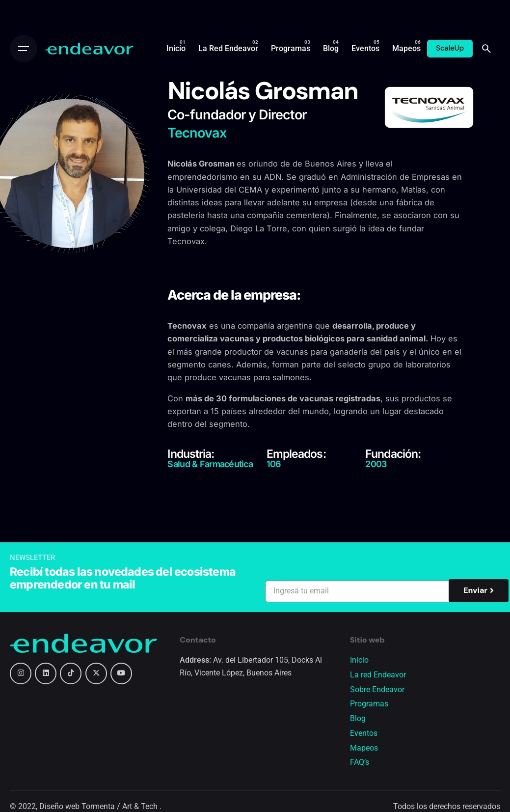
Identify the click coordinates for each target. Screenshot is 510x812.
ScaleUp (450, 48)
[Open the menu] (24, 49)
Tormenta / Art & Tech (121, 807)
